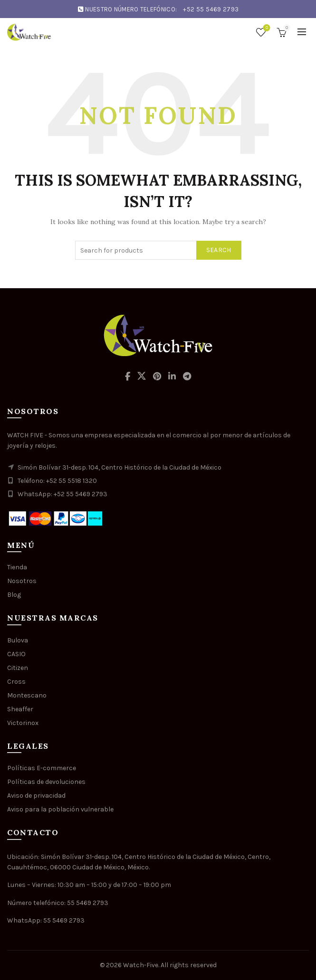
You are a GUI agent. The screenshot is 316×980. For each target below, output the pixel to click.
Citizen (18, 668)
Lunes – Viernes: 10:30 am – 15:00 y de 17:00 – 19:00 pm (89, 885)
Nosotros (22, 581)
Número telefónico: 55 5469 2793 (58, 903)
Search (219, 250)
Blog (14, 595)
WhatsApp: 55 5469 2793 (46, 920)
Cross (16, 682)
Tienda (17, 567)
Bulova (18, 640)
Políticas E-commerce (42, 768)
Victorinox (23, 723)
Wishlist (266, 28)
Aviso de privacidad (36, 796)
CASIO (16, 654)
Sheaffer (20, 709)
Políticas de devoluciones (46, 782)
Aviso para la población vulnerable (60, 809)
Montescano (27, 695)
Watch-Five (141, 965)
